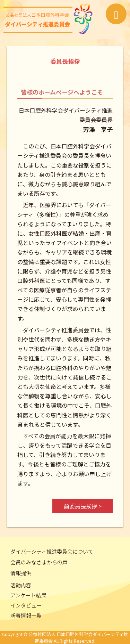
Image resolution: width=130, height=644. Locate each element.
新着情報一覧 (26, 615)
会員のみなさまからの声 (39, 562)
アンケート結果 (28, 595)
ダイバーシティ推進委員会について (52, 551)
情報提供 (21, 573)
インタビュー (26, 605)
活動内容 (21, 585)
